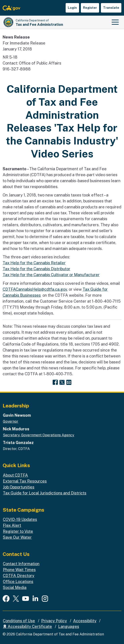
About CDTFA (15, 475)
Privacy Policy (54, 621)
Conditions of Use (19, 621)
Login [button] (72, 8)
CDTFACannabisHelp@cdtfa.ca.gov (35, 289)
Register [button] (90, 8)
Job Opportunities (19, 487)
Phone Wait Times (19, 570)
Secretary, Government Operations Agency (39, 435)
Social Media (15, 588)
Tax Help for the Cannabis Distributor (36, 269)
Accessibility (85, 621)
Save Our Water (17, 537)
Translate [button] (111, 8)
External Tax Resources (25, 481)
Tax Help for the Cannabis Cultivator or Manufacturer (51, 275)
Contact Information (21, 564)
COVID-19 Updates (20, 519)
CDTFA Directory (19, 576)
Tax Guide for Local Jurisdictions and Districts (45, 493)
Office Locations (18, 582)
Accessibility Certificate (27, 626)
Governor (11, 421)
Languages (69, 626)
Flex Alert (12, 525)
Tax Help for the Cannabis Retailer (34, 263)
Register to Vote (18, 531)
